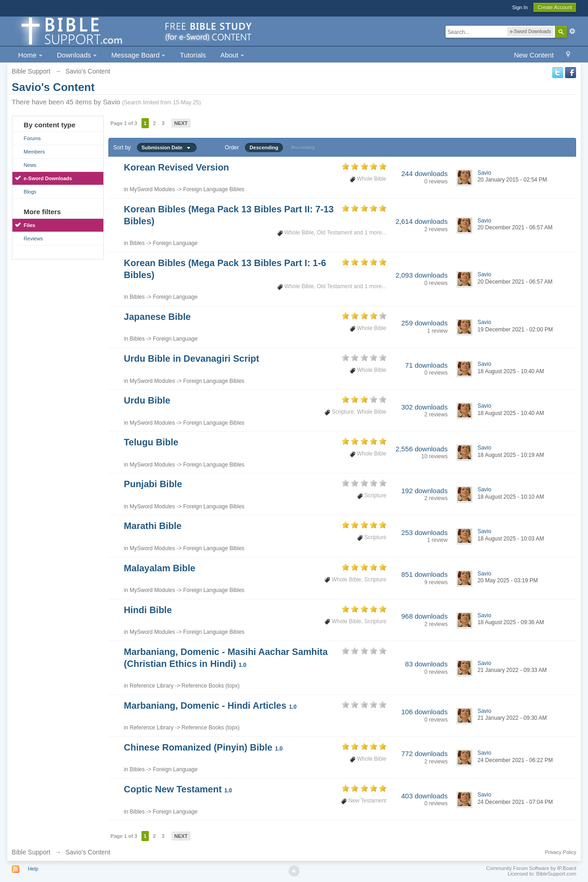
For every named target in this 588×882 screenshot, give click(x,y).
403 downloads (424, 796)
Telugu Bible (151, 442)
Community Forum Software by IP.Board (531, 868)
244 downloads (424, 174)
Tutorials (193, 55)
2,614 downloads (421, 221)
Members (34, 152)
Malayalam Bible (160, 568)
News (30, 165)
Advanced (572, 31)
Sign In (520, 7)
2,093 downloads (421, 275)
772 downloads (424, 754)
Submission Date (167, 148)
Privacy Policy (560, 852)
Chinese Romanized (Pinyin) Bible (204, 747)
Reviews (34, 239)
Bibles (137, 243)
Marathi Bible (153, 526)
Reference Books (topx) (210, 686)
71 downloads (427, 365)
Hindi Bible (148, 610)
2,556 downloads (421, 449)
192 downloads (424, 491)
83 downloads (427, 664)
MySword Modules (152, 189)
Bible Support (31, 852)
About (232, 55)
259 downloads (424, 323)
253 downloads (424, 532)
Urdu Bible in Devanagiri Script (192, 358)
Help (33, 869)
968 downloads (424, 616)
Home (31, 55)
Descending (264, 148)
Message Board (138, 55)
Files (30, 225)
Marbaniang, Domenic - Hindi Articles (210, 706)
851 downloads (424, 574)
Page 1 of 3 (124, 123)
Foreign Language (175, 243)
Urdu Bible (147, 400)
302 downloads (424, 407)
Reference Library (151, 686)
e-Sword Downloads (48, 178)
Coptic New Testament (178, 789)
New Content (534, 55)
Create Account (555, 7)
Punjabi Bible (153, 484)
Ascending (303, 148)
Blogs (30, 192)
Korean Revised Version (177, 167)
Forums (32, 138)
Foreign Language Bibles (214, 189)
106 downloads (424, 712)
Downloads (77, 55)
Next (181, 123)
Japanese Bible (158, 317)
